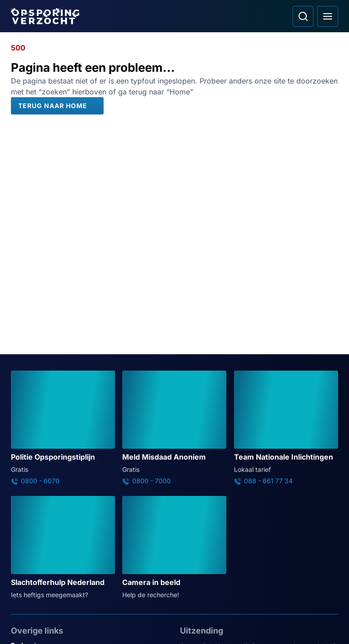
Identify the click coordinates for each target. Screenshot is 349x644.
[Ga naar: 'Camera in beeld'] (174, 548)
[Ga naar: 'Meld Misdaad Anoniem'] (174, 428)
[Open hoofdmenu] (328, 16)
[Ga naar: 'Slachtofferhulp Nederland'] (63, 548)
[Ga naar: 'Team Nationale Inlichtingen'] (286, 428)
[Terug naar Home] (57, 106)
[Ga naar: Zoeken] (303, 16)
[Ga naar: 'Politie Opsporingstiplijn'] (63, 428)
